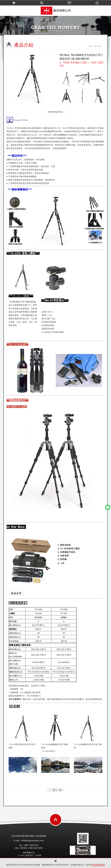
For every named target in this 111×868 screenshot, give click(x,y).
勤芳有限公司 (55, 11)
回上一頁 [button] (55, 790)
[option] (31, 79)
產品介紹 (98, 46)
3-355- (32, 845)
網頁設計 (30, 855)
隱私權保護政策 (98, 865)
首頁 (90, 46)
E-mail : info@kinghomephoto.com (29, 841)
